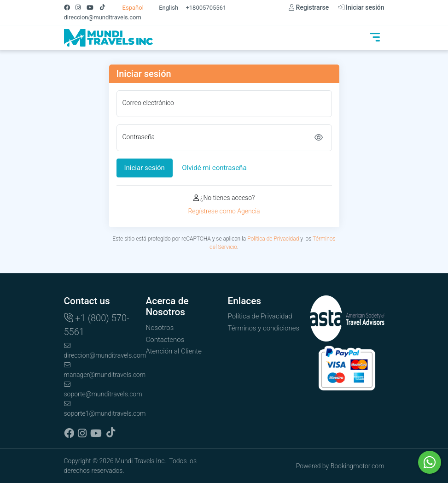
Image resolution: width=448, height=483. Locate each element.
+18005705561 (206, 8)
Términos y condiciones (264, 328)
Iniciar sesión (361, 7)
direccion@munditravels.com (103, 17)
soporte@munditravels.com (101, 389)
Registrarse (309, 7)
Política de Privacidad (273, 239)
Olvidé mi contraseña (214, 168)
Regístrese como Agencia (224, 211)
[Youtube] (93, 8)
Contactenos (165, 340)
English (164, 8)
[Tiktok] (105, 8)
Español (128, 8)
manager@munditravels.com (101, 370)
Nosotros (160, 328)
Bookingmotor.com (358, 466)
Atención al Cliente (174, 351)
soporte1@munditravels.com (101, 409)
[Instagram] (81, 8)
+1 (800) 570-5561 (97, 325)
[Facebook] (70, 8)
